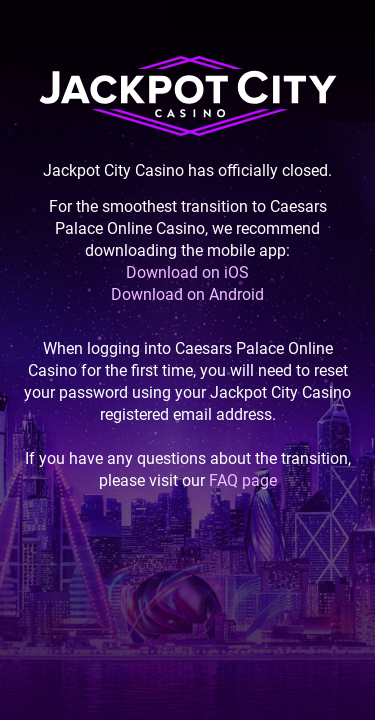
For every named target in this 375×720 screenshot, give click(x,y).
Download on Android (187, 294)
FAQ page (243, 480)
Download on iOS (187, 272)
